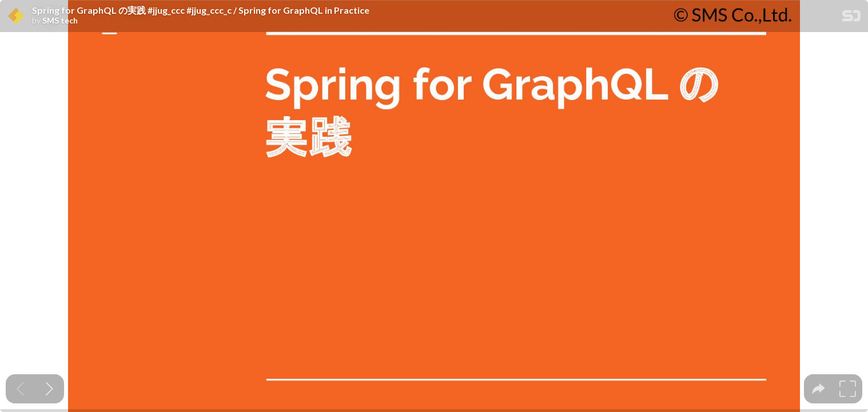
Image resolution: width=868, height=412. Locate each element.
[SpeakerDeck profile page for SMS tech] (16, 17)
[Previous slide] (20, 389)
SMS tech (60, 21)
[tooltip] (819, 389)
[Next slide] (49, 389)
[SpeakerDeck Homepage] (851, 18)
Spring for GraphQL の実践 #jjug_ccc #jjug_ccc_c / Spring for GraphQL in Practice (201, 10)
